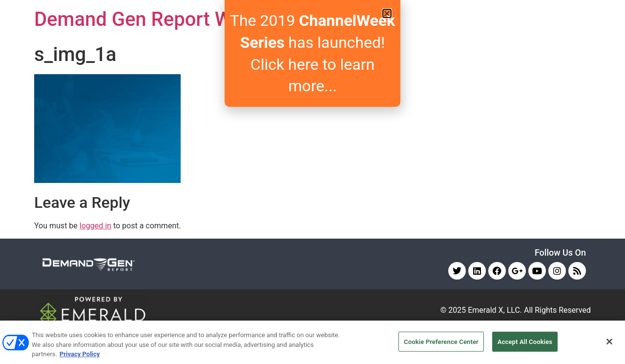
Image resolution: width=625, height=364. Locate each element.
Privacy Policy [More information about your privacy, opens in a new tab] (80, 354)
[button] (387, 13)
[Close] (609, 342)
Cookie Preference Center (441, 341)
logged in (95, 226)
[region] (312, 342)
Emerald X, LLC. (495, 310)
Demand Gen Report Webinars (165, 19)
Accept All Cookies (525, 341)
